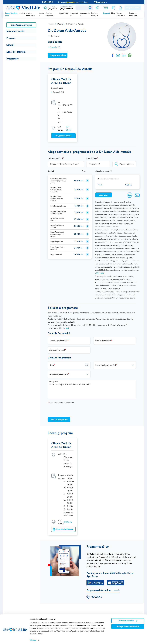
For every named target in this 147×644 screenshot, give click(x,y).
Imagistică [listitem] (74, 13)
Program (11, 38)
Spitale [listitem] (41, 13)
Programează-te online (98, 583)
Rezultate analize (113, 8)
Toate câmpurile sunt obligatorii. (61, 399)
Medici (22, 13)
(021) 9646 (100, 270)
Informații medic (15, 31)
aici (67, 325)
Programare (12, 59)
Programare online (133, 8)
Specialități (64, 13)
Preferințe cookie (128, 620)
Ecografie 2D (55, 47)
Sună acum (104, 191)
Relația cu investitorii (133, 14)
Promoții (107, 13)
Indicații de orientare (65, 522)
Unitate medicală (55, 155)
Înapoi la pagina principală (21, 25)
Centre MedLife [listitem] (30, 14)
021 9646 (68, 125)
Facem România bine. (11, 14)
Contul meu (121, 8)
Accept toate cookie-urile (128, 626)
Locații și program (16, 52)
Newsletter (98, 8)
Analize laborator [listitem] (49, 14)
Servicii (10, 45)
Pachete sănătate (95, 14)
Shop (105, 8)
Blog (113, 13)
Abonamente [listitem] (85, 13)
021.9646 (97, 590)
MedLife (51, 24)
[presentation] (65, 407)
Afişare (33, 639)
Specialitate (92, 155)
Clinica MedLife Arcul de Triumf (61, 81)
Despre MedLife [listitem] (120, 14)
